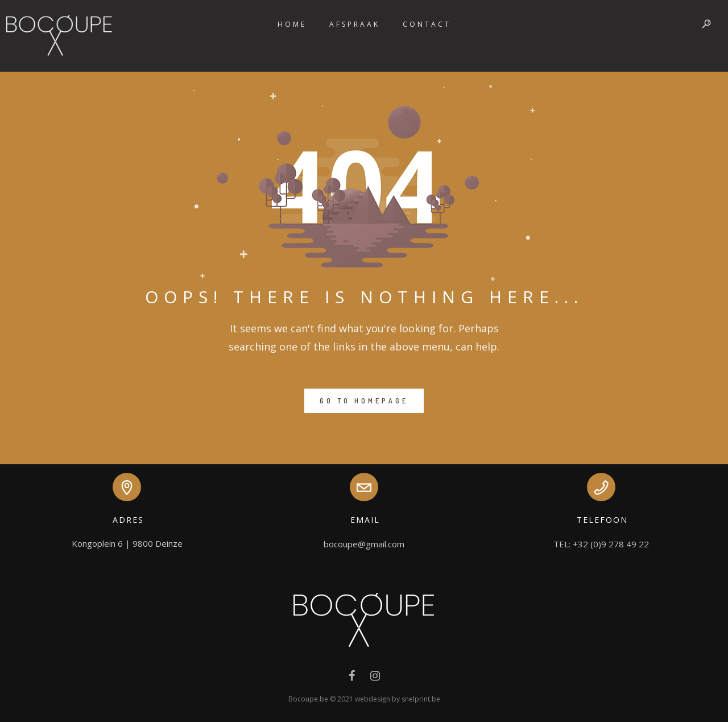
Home (292, 24)
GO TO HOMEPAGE (364, 401)
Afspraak (355, 24)
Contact (427, 24)
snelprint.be (421, 699)
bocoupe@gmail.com (364, 544)
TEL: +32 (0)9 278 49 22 (601, 544)
